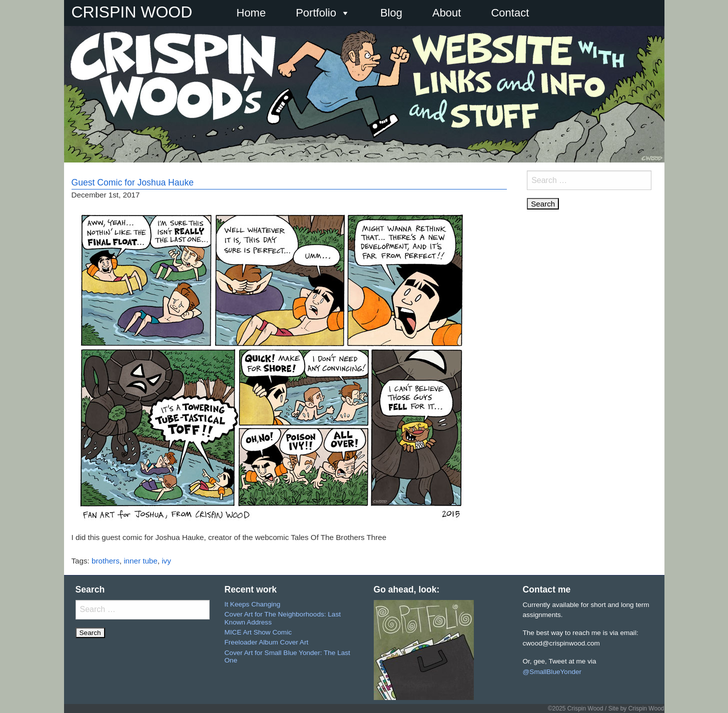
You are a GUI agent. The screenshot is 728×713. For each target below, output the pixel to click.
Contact (510, 13)
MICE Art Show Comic (258, 632)
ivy (166, 561)
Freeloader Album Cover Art (267, 642)
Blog (391, 13)
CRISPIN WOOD (132, 12)
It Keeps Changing (253, 604)
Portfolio (323, 13)
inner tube (141, 561)
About (447, 13)
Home (251, 13)
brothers (106, 561)
